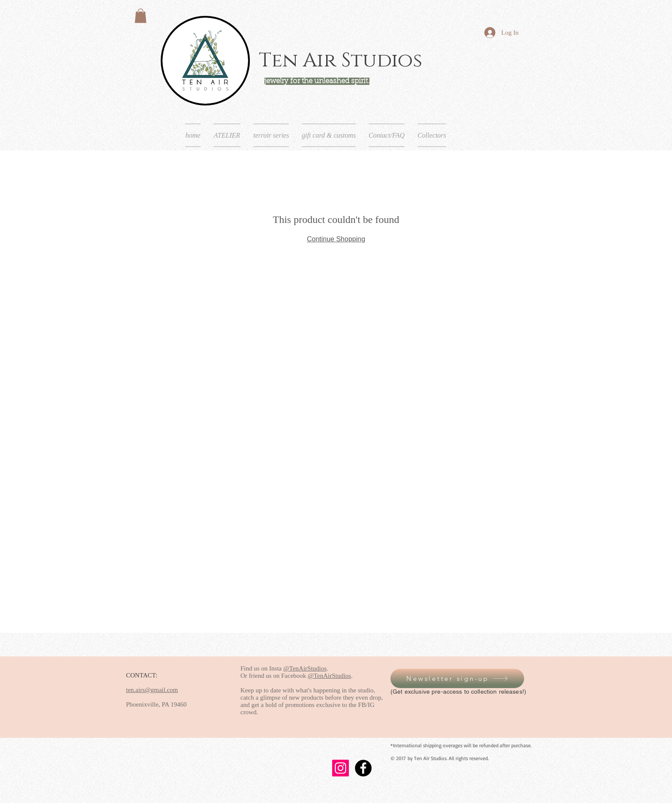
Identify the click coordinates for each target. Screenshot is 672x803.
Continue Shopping (336, 239)
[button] (141, 16)
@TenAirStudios (305, 668)
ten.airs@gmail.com (152, 690)
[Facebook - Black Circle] (363, 768)
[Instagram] (340, 768)
